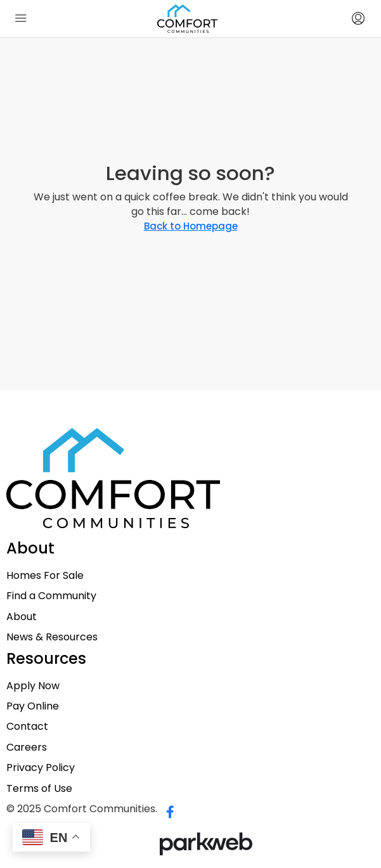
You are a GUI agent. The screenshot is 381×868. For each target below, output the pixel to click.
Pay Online (33, 706)
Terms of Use (39, 789)
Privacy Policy (41, 768)
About (22, 617)
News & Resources (52, 637)
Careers (27, 748)
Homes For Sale (45, 576)
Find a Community (51, 596)
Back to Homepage (191, 226)
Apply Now (33, 686)
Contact (27, 727)
